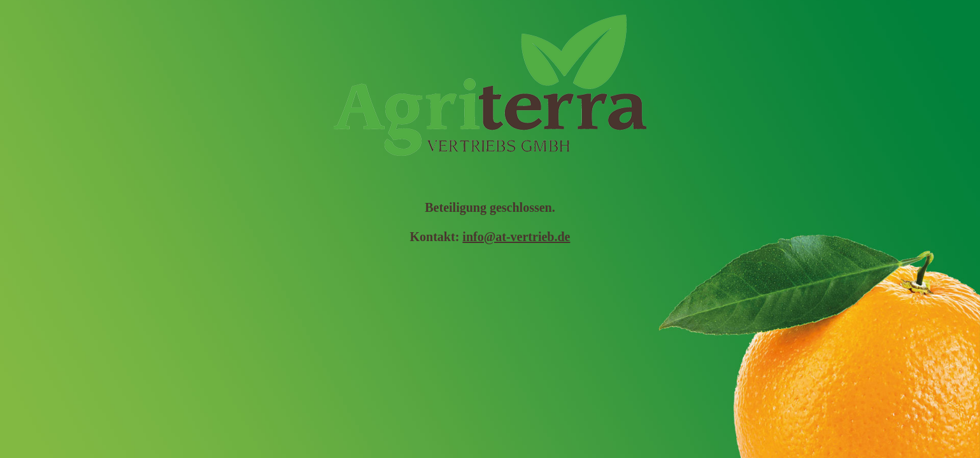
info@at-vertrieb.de (516, 237)
